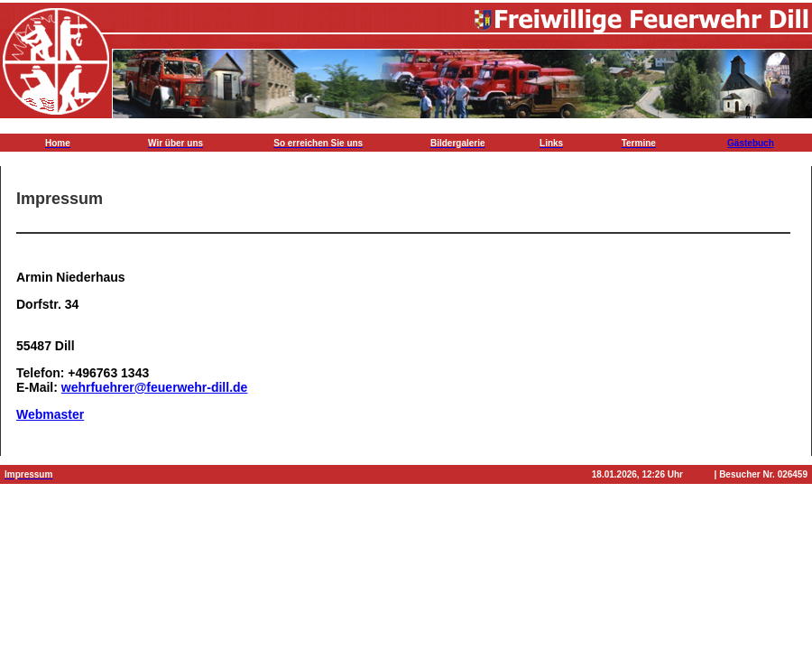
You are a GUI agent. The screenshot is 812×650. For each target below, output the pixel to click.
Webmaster (50, 414)
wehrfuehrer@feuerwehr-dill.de (155, 387)
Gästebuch (751, 143)
